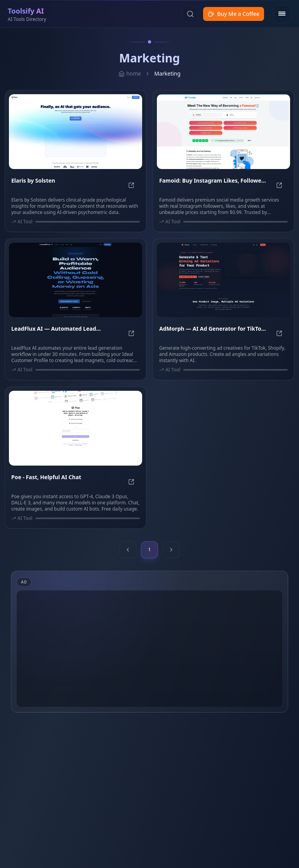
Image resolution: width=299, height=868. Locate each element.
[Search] (190, 14)
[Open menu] (282, 14)
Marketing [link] (167, 73)
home (130, 73)
